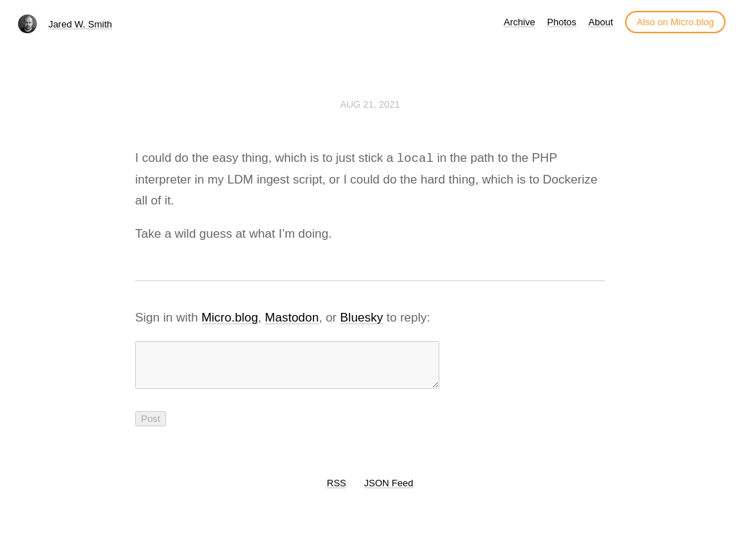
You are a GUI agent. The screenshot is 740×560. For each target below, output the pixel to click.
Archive (519, 22)
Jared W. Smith (80, 24)
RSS (336, 492)
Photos (562, 22)
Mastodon (292, 318)
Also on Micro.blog (675, 22)
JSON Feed (389, 492)
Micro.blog (230, 318)
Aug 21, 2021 (370, 104)
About (601, 22)
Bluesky (362, 318)
